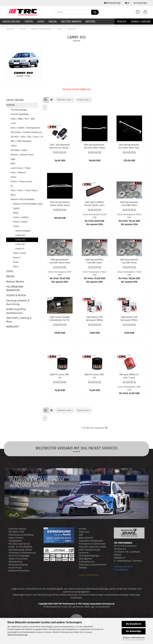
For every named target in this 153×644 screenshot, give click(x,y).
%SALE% (122, 22)
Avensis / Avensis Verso (22, 155)
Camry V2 (20, 249)
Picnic (16, 262)
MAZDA (53, 22)
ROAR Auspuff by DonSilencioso (16, 311)
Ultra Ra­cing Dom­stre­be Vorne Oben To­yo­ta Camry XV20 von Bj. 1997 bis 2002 (95, 146)
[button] (145, 12)
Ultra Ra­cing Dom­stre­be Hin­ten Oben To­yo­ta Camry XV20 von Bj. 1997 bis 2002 (129, 146)
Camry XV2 (20, 240)
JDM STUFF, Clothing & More (19, 320)
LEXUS (41, 22)
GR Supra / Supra (19, 150)
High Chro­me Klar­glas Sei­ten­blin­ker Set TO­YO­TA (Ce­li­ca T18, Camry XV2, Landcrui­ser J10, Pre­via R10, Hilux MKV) (60, 318)
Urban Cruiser (19, 253)
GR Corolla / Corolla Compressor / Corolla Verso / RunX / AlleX (24, 132)
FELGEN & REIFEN (16, 295)
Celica (14, 146)
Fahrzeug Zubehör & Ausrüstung (18, 302)
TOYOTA (29, 22)
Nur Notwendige (134, 631)
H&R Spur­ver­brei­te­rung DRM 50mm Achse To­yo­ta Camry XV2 (129, 204)
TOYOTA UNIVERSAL (20, 114)
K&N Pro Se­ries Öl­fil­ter (60, 376)
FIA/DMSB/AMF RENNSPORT (15, 289)
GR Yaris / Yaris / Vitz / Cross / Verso (24, 137)
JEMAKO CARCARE (141, 22)
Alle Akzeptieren (134, 624)
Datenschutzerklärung (17, 635)
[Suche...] (95, 12)
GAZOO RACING (11, 22)
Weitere (90, 22)
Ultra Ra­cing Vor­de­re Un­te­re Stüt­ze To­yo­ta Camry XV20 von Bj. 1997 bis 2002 (60, 204)
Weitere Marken (71, 22)
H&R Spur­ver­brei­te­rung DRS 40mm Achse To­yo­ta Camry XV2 (129, 261)
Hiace (16, 267)
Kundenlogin (140, 3)
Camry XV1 (20, 244)
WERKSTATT (13, 327)
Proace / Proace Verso (21, 182)
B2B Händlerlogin (112, 3)
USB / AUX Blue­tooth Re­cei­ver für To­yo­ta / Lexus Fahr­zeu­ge (60, 146)
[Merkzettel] (138, 12)
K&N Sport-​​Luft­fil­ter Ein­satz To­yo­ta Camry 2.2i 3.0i (95, 204)
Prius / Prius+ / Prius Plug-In (24, 190)
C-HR (13, 123)
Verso (13, 177)
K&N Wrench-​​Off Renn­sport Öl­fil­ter (95, 318)
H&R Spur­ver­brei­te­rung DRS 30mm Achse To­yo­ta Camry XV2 (95, 261)
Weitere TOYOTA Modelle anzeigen (25, 204)
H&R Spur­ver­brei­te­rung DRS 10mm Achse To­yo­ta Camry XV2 (60, 261)
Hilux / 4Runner (18, 173)
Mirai (13, 195)
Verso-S (17, 258)
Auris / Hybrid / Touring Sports (24, 128)
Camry (16, 226)
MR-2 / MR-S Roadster (21, 141)
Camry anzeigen (23, 231)
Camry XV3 (20, 235)
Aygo (13, 159)
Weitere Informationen (134, 638)
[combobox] (65, 100)
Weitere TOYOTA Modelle (23, 199)
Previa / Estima (20, 222)
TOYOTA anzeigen (19, 110)
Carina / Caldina (21, 217)
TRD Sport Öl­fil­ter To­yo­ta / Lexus (129, 376)
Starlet (16, 208)
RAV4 (13, 164)
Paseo (16, 213)
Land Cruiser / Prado (21, 168)
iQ (12, 186)
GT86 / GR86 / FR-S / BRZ (23, 119)
